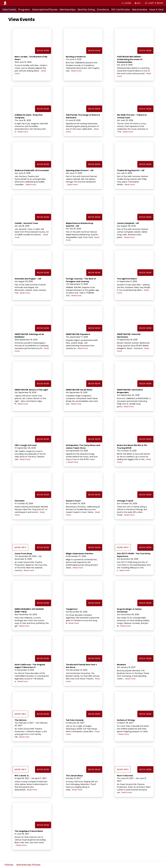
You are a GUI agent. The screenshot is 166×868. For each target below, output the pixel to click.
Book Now (43, 51)
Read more (76, 71)
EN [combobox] (139, 3)
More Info (20, 547)
